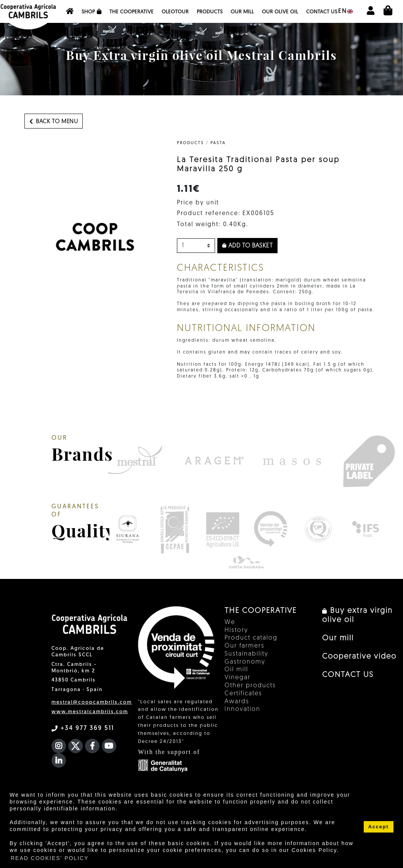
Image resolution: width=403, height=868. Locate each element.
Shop (92, 12)
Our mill (242, 12)
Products (210, 12)
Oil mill (236, 670)
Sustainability (246, 654)
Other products (250, 686)
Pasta (218, 143)
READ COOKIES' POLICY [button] (50, 858)
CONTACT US (322, 12)
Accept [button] (379, 827)
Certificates (243, 694)
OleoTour (175, 12)
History (236, 630)
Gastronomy (245, 662)
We (230, 622)
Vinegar (238, 678)
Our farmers (245, 646)
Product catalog (251, 638)
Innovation (242, 709)
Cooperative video (359, 657)
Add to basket (248, 246)
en (346, 11)
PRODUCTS (190, 143)
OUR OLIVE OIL (280, 12)
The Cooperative (132, 12)
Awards (237, 702)
